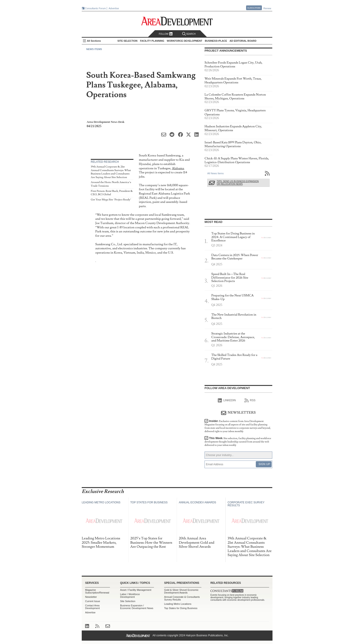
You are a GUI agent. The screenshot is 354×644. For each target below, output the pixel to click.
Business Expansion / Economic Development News (137, 607)
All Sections (94, 41)
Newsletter (91, 597)
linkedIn (227, 401)
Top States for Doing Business (181, 608)
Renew (267, 8)
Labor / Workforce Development (130, 596)
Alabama (178, 168)
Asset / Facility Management (136, 590)
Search (189, 34)
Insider (238, 426)
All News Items (215, 173)
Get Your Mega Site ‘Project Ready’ (111, 200)
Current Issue (93, 601)
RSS (250, 401)
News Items (94, 49)
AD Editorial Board (243, 41)
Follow (166, 34)
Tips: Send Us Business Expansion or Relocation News (238, 183)
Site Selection (128, 601)
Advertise (114, 8)
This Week (238, 442)
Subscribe (254, 8)
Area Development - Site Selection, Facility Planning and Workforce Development (177, 21)
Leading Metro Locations (178, 604)
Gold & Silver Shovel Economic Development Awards (181, 591)
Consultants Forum (95, 8)
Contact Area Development (92, 607)
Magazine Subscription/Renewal (97, 591)
